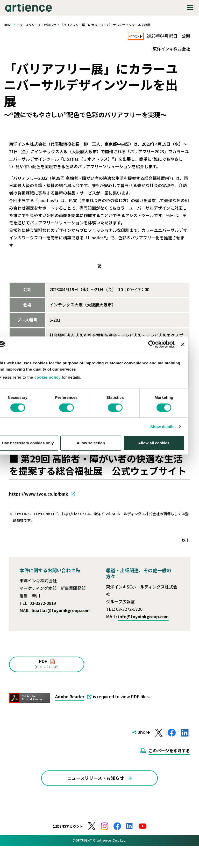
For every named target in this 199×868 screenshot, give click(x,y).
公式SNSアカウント (68, 836)
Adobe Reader (70, 697)
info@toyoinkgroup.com (143, 617)
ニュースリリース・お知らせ (36, 25)
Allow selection (99, 481)
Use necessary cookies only (37, 481)
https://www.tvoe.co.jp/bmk (39, 494)
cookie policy (56, 416)
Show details (171, 465)
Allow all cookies (163, 481)
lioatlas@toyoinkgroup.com (61, 611)
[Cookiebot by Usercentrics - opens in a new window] (161, 382)
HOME (8, 25)
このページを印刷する (169, 751)
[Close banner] (191, 382)
